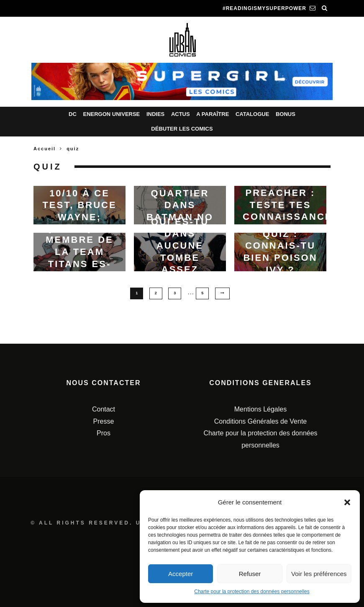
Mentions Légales (260, 409)
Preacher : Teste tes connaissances (291, 205)
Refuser (250, 574)
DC (73, 114)
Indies (155, 114)
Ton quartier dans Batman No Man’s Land (180, 205)
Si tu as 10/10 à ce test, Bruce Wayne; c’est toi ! (79, 205)
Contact (104, 409)
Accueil (45, 149)
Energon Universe (111, 114)
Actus (181, 114)
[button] (347, 502)
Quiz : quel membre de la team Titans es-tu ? (79, 251)
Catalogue (252, 114)
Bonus (286, 114)
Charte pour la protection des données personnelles (252, 592)
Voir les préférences (319, 574)
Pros (104, 433)
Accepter (181, 574)
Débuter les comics (182, 129)
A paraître (213, 114)
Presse (104, 421)
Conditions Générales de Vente (260, 421)
